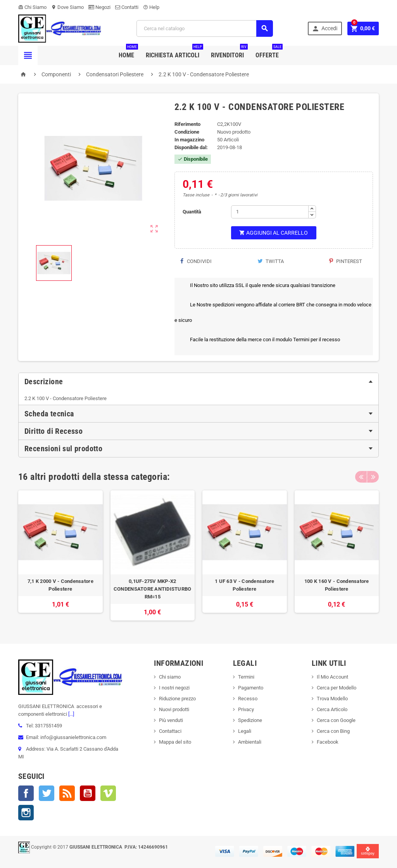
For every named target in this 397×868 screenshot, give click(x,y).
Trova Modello (332, 699)
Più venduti (171, 720)
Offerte (269, 52)
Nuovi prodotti (174, 709)
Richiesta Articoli (174, 52)
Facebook (26, 793)
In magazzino (189, 140)
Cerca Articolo (332, 709)
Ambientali (250, 742)
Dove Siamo (67, 7)
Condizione (187, 132)
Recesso (248, 699)
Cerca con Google (336, 720)
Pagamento (251, 688)
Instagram (26, 813)
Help (151, 7)
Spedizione (250, 720)
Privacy (246, 709)
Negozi (99, 7)
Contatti (127, 7)
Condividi (196, 261)
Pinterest (346, 261)
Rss (67, 793)
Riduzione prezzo (177, 699)
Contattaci (170, 731)
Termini (246, 677)
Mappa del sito (175, 742)
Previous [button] (361, 477)
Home (128, 52)
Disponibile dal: (191, 147)
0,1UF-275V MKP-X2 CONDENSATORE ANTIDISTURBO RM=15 (153, 589)
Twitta (271, 261)
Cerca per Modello (337, 688)
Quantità (192, 212)
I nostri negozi (174, 688)
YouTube (88, 793)
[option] (60, 556)
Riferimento (187, 124)
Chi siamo (170, 677)
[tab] (198, 382)
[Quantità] (270, 212)
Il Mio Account (332, 677)
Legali (245, 731)
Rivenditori (229, 52)
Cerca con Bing (333, 731)
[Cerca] (205, 28)
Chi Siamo (32, 7)
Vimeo (108, 793)
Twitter (47, 793)
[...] (71, 714)
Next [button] (373, 477)
